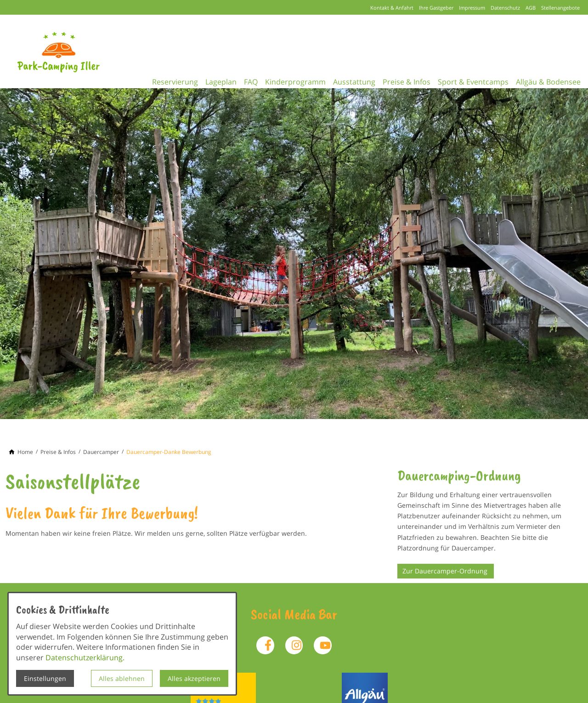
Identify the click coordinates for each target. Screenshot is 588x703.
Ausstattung (360, 80)
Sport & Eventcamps (486, 80)
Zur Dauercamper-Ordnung (446, 571)
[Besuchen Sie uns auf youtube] (322, 645)
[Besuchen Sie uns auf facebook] (265, 645)
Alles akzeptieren (194, 678)
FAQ (249, 80)
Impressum (472, 8)
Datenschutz (505, 8)
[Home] (25, 452)
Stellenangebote (560, 8)
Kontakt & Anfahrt (392, 8)
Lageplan (216, 80)
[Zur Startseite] (72, 51)
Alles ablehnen (122, 678)
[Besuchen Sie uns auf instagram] (294, 645)
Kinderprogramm (298, 80)
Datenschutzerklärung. (85, 658)
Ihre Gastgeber (436, 8)
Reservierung (166, 80)
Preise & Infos (416, 80)
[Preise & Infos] (58, 452)
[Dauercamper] (101, 452)
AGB (531, 8)
